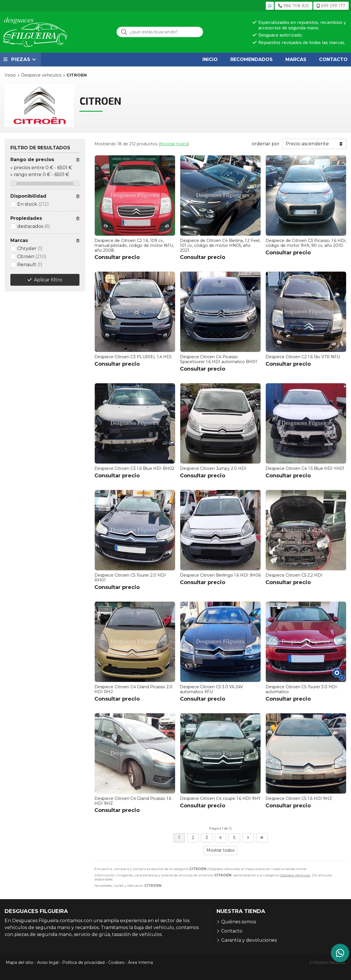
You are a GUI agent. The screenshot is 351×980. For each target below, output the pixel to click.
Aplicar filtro (48, 280)
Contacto (232, 931)
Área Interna (140, 962)
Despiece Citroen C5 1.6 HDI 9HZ (299, 798)
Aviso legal (48, 962)
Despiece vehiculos (295, 875)
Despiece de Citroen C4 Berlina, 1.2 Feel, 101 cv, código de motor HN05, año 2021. (220, 245)
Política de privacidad (83, 962)
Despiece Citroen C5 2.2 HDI (294, 575)
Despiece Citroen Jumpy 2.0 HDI (213, 468)
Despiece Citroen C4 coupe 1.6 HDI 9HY (220, 798)
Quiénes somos (239, 922)
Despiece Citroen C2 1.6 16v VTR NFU (303, 357)
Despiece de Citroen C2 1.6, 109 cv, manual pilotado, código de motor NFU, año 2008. (134, 245)
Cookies (116, 962)
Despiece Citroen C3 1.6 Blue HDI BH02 (134, 468)
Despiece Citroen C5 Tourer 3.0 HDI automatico (301, 689)
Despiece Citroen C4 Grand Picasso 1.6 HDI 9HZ (133, 801)
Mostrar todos (174, 144)
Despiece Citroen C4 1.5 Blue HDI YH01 (305, 468)
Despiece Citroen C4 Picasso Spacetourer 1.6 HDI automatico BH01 (219, 359)
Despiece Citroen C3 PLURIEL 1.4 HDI (133, 357)
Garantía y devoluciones (249, 940)
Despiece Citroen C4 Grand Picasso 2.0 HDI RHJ (133, 689)
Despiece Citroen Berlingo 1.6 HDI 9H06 (220, 575)
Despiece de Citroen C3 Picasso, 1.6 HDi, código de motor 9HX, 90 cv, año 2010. (306, 243)
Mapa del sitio (20, 962)
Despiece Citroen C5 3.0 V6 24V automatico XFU (211, 689)
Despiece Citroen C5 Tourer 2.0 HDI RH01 (130, 578)
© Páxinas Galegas (327, 963)
